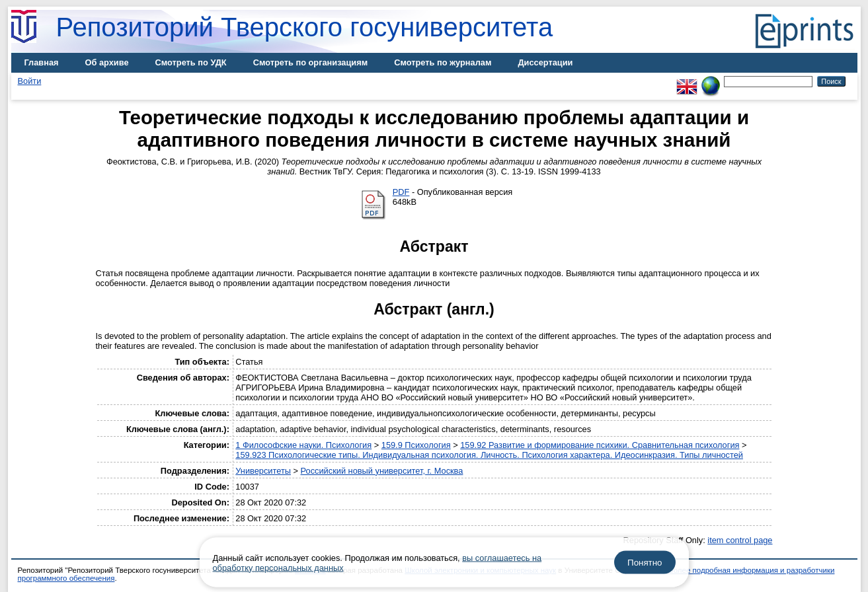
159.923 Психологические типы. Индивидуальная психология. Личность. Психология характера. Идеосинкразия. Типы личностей (489, 455)
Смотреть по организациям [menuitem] (311, 62)
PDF (401, 192)
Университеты (263, 471)
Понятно (645, 563)
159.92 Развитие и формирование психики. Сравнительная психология (600, 445)
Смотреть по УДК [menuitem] (191, 62)
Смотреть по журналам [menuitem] (443, 62)
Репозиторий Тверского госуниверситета (305, 27)
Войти (30, 81)
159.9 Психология (416, 445)
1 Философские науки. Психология (303, 445)
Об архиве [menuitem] (107, 62)
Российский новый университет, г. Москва (382, 471)
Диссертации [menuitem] (545, 62)
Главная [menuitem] (42, 62)
